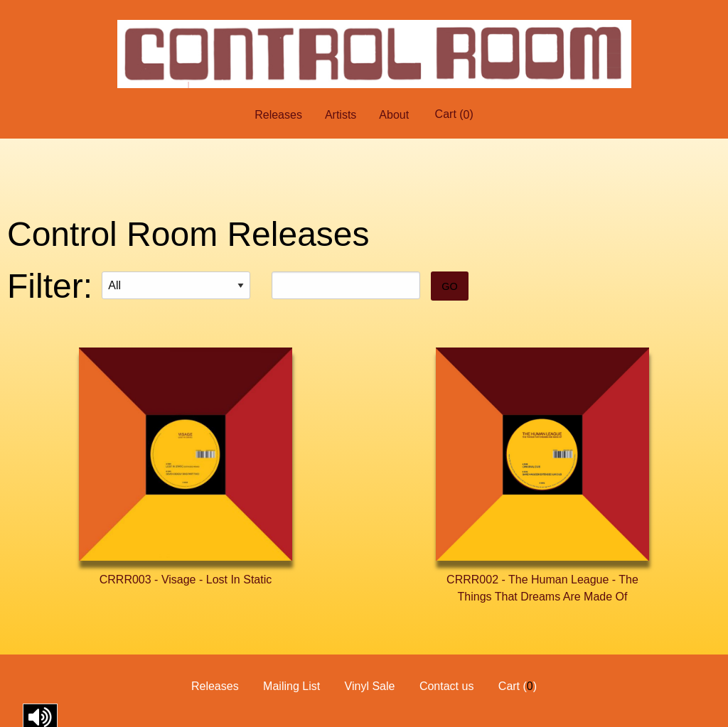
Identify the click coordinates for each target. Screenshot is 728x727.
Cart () (454, 114)
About (394, 115)
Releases (278, 115)
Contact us (446, 686)
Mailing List (291, 686)
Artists (341, 115)
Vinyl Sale (370, 686)
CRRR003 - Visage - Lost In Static (186, 580)
